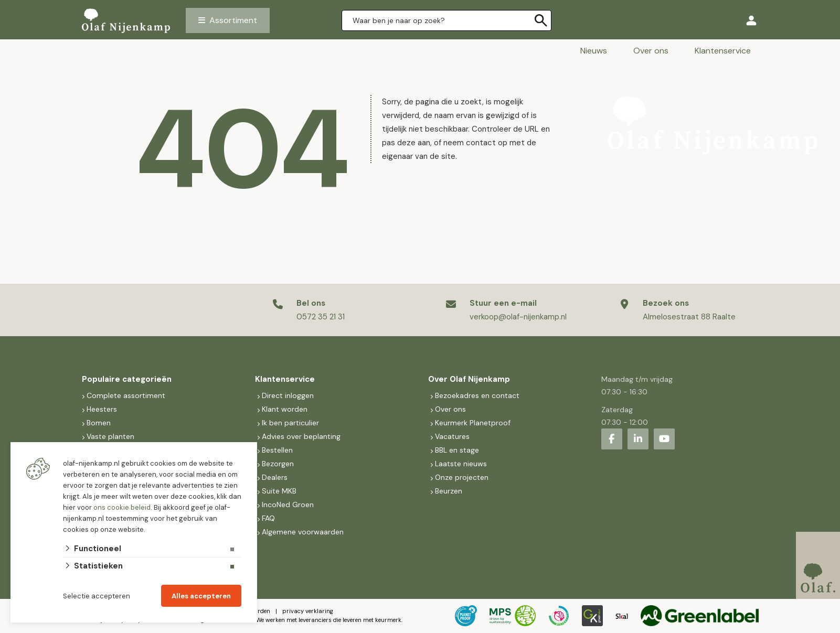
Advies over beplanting (301, 436)
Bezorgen (278, 464)
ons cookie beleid (122, 507)
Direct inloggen (288, 395)
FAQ (268, 518)
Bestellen (277, 450)
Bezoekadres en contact (477, 395)
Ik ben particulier (290, 423)
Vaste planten (110, 436)
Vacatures (452, 436)
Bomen (99, 423)
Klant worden (285, 409)
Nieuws (594, 51)
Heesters (102, 409)
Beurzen (449, 491)
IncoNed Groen (288, 505)
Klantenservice (723, 51)
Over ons (651, 51)
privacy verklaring (308, 611)
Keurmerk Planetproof (473, 423)
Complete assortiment (127, 395)
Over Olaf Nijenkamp (469, 379)
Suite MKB (279, 491)
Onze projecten (462, 477)
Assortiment (233, 20)
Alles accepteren (201, 596)
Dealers (275, 477)
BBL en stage (457, 450)
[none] (541, 20)
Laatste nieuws (461, 464)
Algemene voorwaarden (303, 532)
